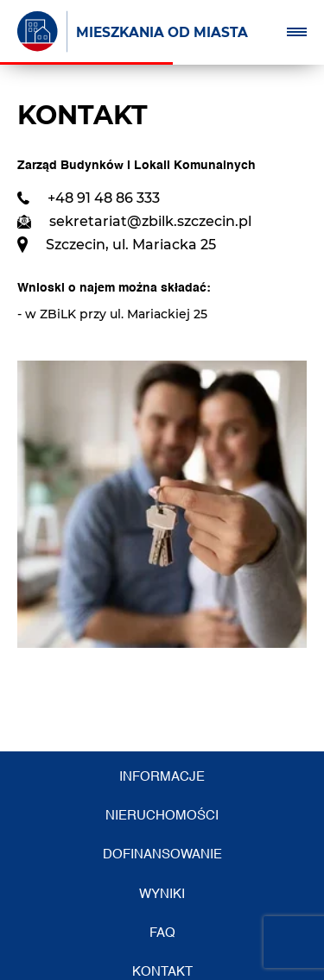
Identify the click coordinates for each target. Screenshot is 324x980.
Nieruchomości (162, 816)
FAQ (162, 933)
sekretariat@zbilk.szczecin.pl (150, 221)
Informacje (162, 777)
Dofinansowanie (162, 854)
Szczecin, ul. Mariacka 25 (131, 245)
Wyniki (162, 894)
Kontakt (162, 972)
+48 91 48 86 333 (104, 198)
